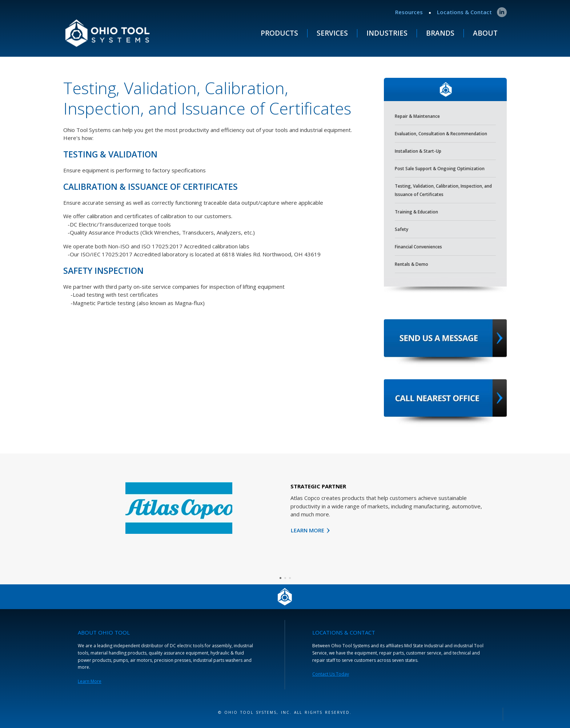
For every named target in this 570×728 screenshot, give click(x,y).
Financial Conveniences (418, 247)
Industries (387, 33)
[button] (280, 578)
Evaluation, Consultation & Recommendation (441, 134)
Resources (409, 12)
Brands (440, 33)
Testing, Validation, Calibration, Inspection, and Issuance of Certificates (443, 190)
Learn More (90, 681)
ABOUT (485, 33)
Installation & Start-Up (418, 151)
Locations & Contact (464, 12)
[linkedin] (502, 12)
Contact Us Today (331, 674)
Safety (402, 229)
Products (279, 33)
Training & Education (416, 212)
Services (332, 33)
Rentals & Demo (412, 264)
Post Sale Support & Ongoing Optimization (440, 169)
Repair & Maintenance (417, 116)
